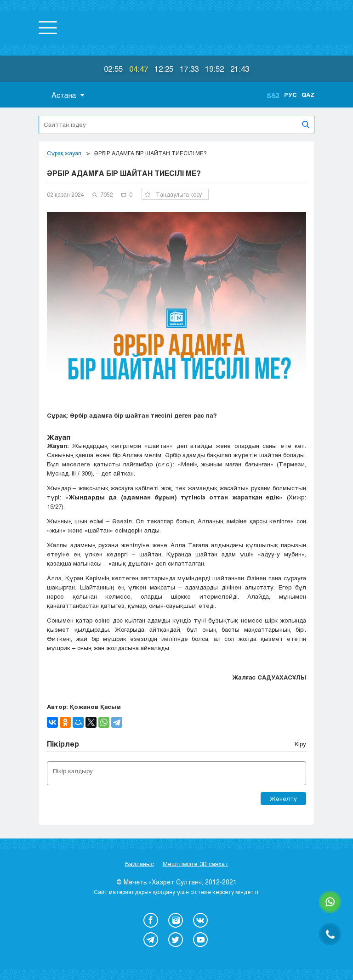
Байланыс (139, 864)
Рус (290, 95)
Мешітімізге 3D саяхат (196, 864)
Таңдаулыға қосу (173, 194)
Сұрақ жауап (64, 153)
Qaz (308, 95)
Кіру (300, 744)
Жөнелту (283, 799)
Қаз (273, 95)
